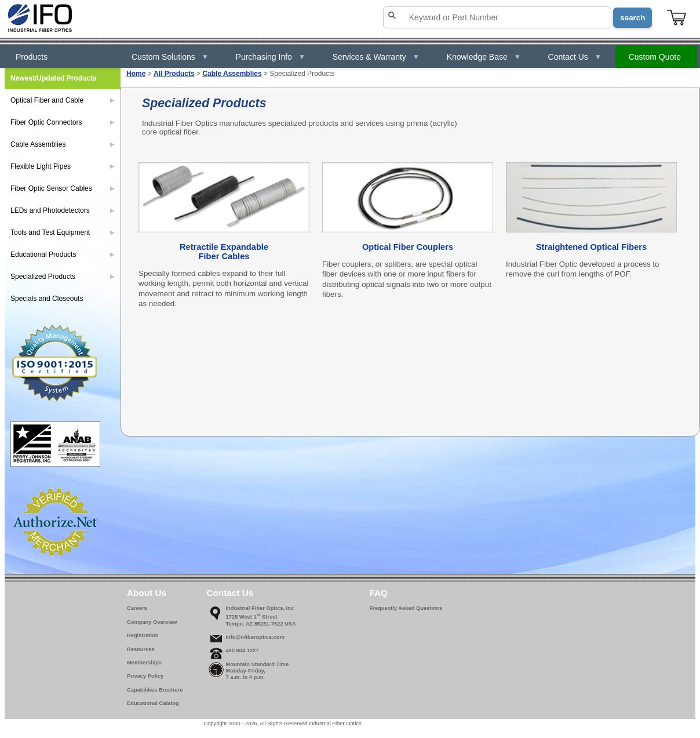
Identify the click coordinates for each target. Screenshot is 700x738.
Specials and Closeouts (47, 299)
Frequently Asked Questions (406, 608)
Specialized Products (63, 277)
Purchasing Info (271, 57)
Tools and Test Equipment (63, 232)
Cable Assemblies (232, 74)
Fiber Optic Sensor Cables (63, 188)
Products (32, 57)
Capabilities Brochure (155, 690)
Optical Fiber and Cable (63, 100)
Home (136, 74)
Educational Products (63, 255)
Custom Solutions (170, 57)
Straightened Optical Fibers (591, 247)
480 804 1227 (242, 650)
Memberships (144, 663)
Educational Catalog (153, 703)
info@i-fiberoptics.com (255, 637)
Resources (141, 649)
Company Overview (152, 622)
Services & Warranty (376, 57)
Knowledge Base (484, 57)
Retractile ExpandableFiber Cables (224, 252)
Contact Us (575, 57)
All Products (174, 74)
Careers (137, 608)
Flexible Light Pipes (63, 166)
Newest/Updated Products (54, 78)
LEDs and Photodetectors (63, 210)
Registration (143, 635)
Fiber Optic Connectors (63, 122)
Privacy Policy (145, 676)
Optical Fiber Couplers (408, 247)
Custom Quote (655, 57)
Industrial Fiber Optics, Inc (260, 608)
